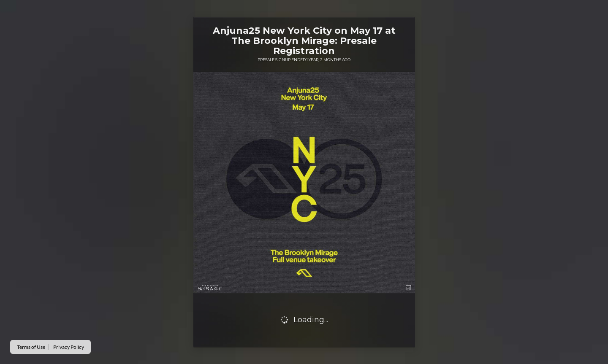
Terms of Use (31, 347)
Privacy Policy (69, 347)
